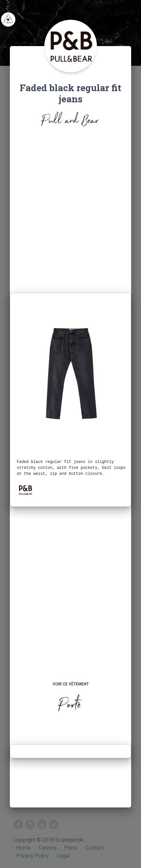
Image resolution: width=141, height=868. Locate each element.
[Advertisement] (70, 212)
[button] (25, 490)
